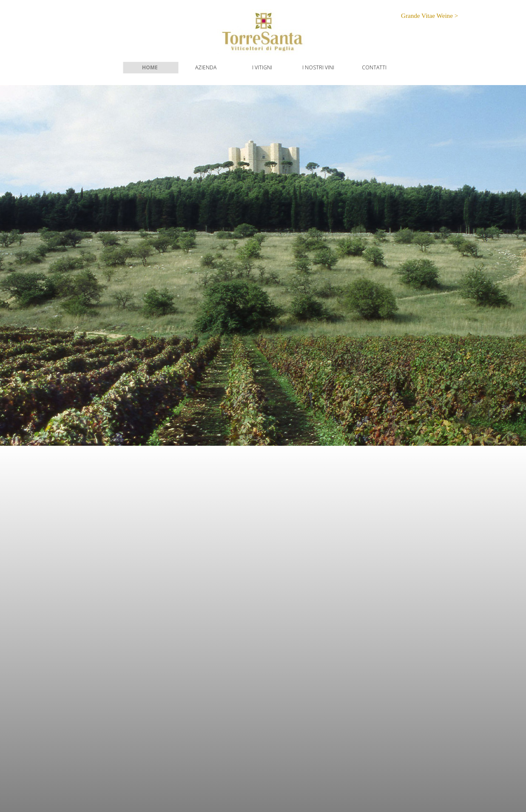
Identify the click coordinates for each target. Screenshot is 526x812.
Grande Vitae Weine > (429, 16)
